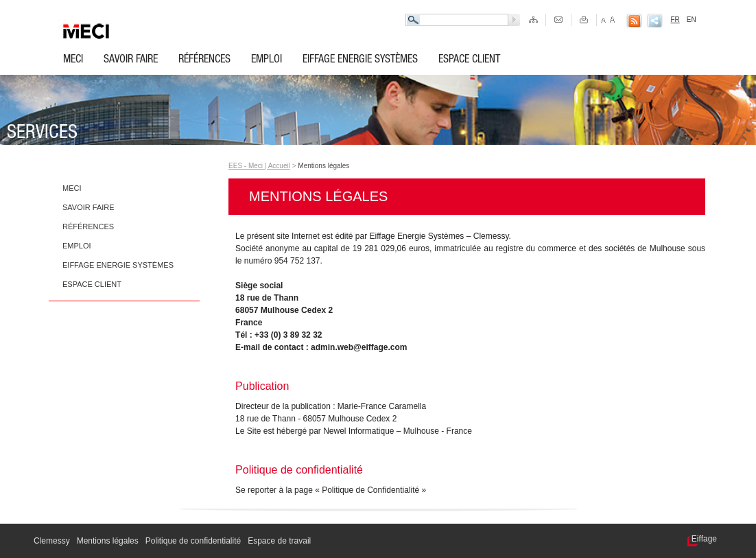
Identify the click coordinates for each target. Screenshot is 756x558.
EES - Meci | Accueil (259, 166)
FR (675, 20)
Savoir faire (131, 60)
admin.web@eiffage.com (359, 347)
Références (204, 60)
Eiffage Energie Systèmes (360, 60)
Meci (73, 60)
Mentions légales (323, 166)
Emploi (267, 60)
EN (692, 20)
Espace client (469, 60)
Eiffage (704, 539)
